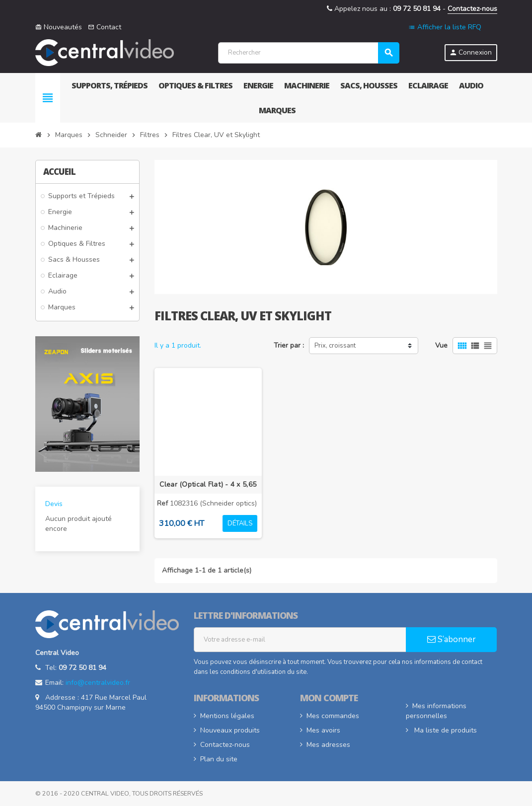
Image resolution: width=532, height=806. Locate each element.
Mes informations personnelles (436, 711)
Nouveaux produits (230, 730)
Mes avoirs (323, 730)
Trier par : (289, 345)
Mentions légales (227, 716)
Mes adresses (328, 745)
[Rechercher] (308, 53)
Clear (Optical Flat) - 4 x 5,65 (208, 484)
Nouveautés (59, 27)
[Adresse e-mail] (300, 640)
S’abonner (452, 639)
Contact (105, 27)
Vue (441, 345)
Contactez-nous (472, 9)
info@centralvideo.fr (98, 683)
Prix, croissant (335, 346)
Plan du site (219, 759)
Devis (54, 504)
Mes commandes (333, 716)
